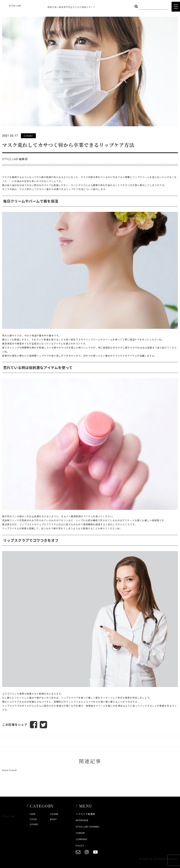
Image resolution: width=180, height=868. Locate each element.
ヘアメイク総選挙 (86, 814)
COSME (54, 814)
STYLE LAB (15, 6)
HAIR (33, 814)
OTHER (34, 824)
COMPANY (82, 839)
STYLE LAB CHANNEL (88, 827)
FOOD (33, 819)
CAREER (80, 833)
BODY (53, 819)
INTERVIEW (82, 820)
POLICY (80, 845)
